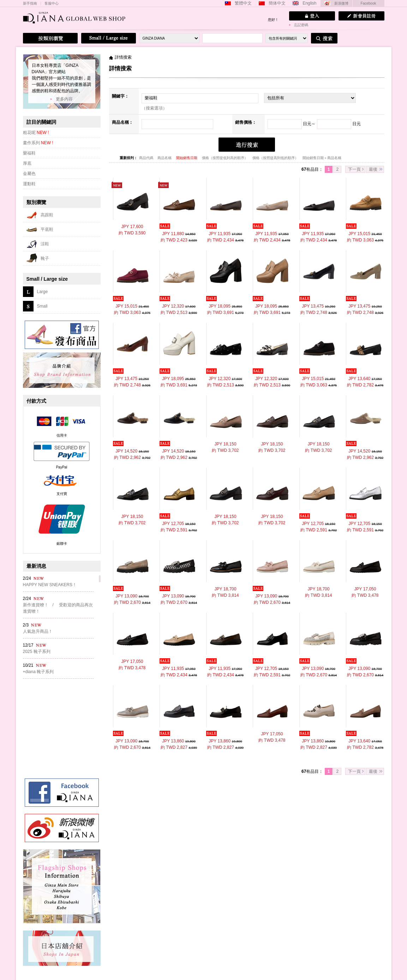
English (309, 3)
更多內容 (64, 99)
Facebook (369, 3)
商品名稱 (165, 158)
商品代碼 (147, 158)
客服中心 (52, 4)
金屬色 (29, 174)
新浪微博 (341, 3)
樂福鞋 (29, 153)
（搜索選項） (154, 108)
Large (43, 292)
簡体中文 (277, 3)
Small (42, 306)
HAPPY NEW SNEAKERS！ (50, 585)
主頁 (111, 58)
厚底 (27, 163)
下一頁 (354, 169)
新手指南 (30, 4)
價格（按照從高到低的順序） (276, 158)
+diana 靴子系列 (38, 672)
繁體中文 (243, 3)
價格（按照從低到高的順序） (225, 158)
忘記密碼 (301, 25)
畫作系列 (38, 143)
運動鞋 (29, 184)
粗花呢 (36, 133)
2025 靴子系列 (37, 652)
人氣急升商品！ (38, 631)
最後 (373, 169)
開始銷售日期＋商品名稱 (322, 158)
